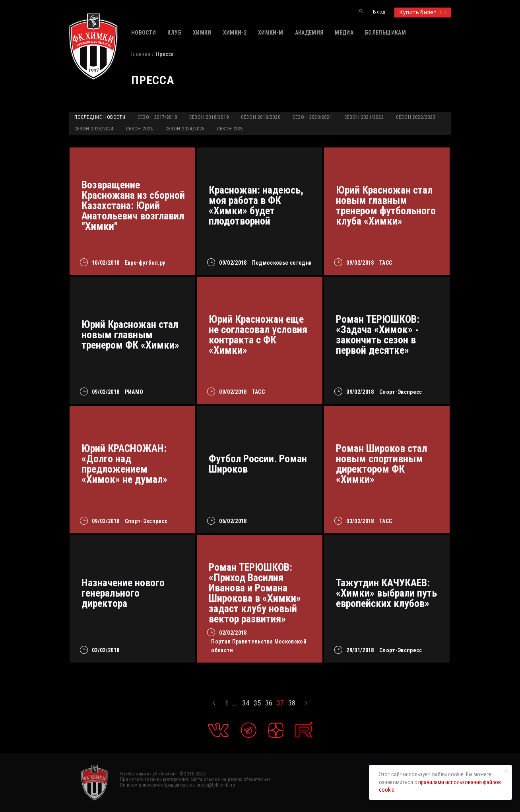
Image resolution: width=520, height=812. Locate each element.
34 (246, 703)
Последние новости (100, 117)
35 (257, 703)
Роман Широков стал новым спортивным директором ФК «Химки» (381, 464)
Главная (141, 54)
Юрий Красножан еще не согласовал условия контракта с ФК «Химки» (258, 335)
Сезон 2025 (231, 129)
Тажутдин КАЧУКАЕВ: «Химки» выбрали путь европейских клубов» (386, 593)
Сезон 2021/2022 (364, 117)
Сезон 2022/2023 (416, 117)
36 (269, 703)
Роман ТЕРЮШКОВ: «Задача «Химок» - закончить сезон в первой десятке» (378, 335)
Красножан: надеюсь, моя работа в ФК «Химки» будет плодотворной (256, 205)
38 (292, 703)
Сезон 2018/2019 (209, 117)
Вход (379, 12)
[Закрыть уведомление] (506, 771)
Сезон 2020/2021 (312, 117)
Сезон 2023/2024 (94, 129)
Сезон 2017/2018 (157, 117)
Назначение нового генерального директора (123, 593)
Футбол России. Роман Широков (258, 464)
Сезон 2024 (140, 129)
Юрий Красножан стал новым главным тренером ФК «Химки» (130, 335)
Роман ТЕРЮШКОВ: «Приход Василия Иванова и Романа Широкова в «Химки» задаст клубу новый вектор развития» (255, 593)
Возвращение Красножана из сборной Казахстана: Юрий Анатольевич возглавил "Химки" (133, 205)
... (235, 703)
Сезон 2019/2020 (261, 117)
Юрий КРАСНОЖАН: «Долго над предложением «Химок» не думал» (124, 464)
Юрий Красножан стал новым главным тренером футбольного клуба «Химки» (386, 205)
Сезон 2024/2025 (185, 129)
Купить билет (423, 12)
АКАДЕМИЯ (309, 33)
